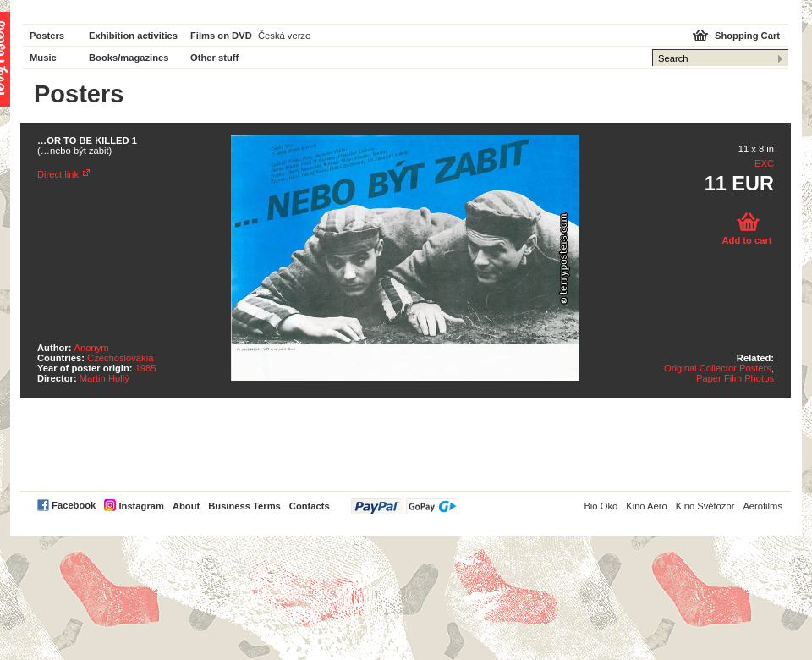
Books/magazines (129, 58)
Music (43, 58)
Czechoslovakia (120, 358)
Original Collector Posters (718, 368)
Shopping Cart (747, 36)
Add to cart (746, 240)
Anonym (92, 348)
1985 (146, 368)
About (186, 506)
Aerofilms (763, 506)
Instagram (141, 506)
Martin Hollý (104, 378)
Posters (47, 36)
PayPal (405, 506)
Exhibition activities (133, 36)
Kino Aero (647, 506)
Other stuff (214, 58)
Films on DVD (221, 36)
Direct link (58, 174)
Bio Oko (601, 506)
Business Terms (244, 506)
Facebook (74, 505)
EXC (764, 163)
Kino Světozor (705, 506)
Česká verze (284, 36)
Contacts (310, 506)
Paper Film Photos (735, 378)
